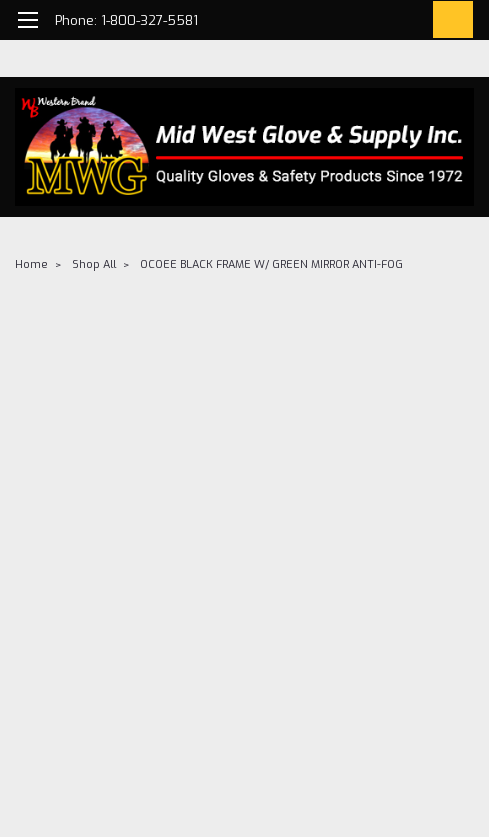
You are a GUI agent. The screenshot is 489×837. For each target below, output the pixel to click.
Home (31, 264)
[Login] (404, 23)
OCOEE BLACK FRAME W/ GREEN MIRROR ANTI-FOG (271, 264)
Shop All (94, 264)
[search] (359, 23)
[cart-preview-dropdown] (448, 19)
